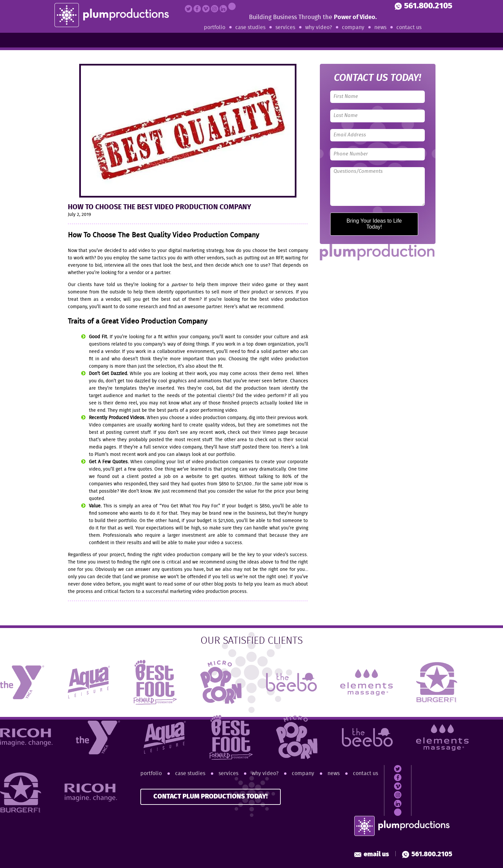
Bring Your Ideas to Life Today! (374, 224)
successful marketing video (175, 592)
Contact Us (409, 28)
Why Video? (319, 28)
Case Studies (250, 28)
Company (353, 28)
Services (285, 28)
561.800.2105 (423, 6)
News (380, 28)
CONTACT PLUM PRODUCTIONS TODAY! (211, 797)
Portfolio (215, 28)
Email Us (372, 854)
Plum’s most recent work (121, 455)
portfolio (225, 455)
